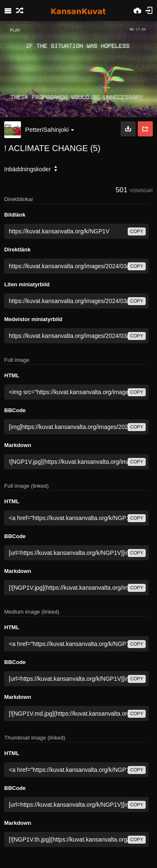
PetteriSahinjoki (50, 129)
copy (137, 231)
